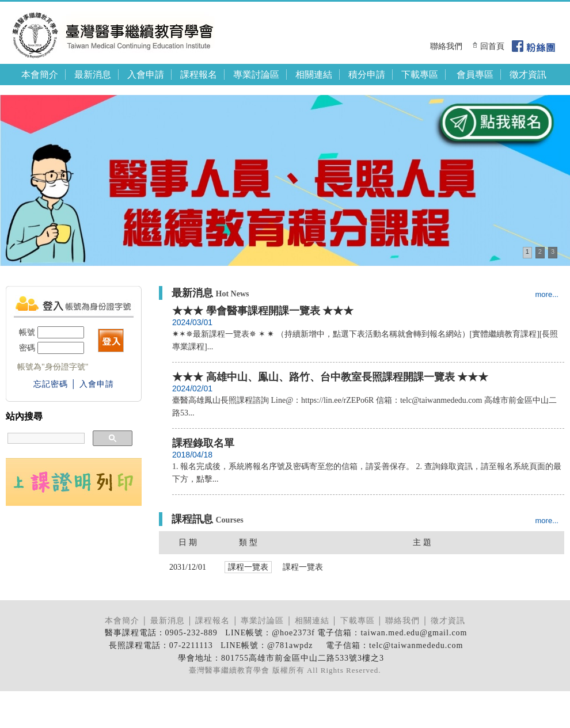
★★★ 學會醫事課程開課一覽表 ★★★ (263, 311)
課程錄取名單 (203, 443)
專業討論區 (256, 75)
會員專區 (475, 75)
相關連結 (314, 75)
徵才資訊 (528, 75)
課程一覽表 (303, 567)
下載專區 (420, 75)
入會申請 (146, 75)
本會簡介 (40, 75)
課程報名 (199, 75)
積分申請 (367, 75)
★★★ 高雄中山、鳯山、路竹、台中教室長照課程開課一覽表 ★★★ (330, 377)
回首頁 (492, 46)
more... (547, 294)
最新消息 (93, 75)
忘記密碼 (51, 384)
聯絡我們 (446, 46)
